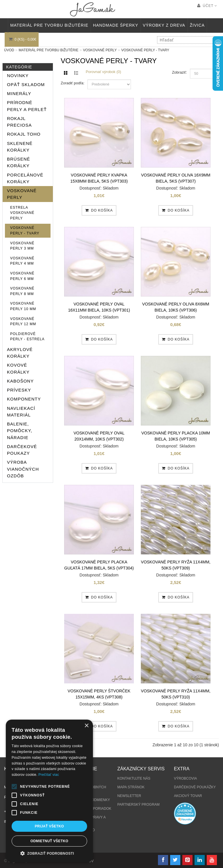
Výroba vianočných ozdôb (23, 469)
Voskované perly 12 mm (23, 322)
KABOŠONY (20, 381)
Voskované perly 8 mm (22, 291)
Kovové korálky (18, 368)
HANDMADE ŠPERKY (116, 25)
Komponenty (24, 399)
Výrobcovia (185, 778)
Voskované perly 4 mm (22, 261)
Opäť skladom (26, 84)
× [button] (86, 726)
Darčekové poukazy (22, 450)
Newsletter (129, 796)
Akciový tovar (188, 796)
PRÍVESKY (19, 390)
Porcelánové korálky (25, 178)
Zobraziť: (179, 72)
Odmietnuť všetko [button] (49, 841)
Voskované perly (100, 50)
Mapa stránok (131, 787)
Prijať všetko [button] (50, 826)
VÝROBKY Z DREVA (164, 25)
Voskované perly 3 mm (22, 246)
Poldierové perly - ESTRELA (27, 337)
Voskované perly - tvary (145, 50)
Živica (197, 25)
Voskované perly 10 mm (23, 306)
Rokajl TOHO (24, 134)
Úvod (9, 50)
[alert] (49, 791)
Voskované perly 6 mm (22, 276)
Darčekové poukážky (195, 787)
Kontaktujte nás (134, 778)
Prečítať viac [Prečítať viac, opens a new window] (49, 775)
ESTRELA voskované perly (22, 213)
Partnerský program (139, 805)
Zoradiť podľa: (73, 83)
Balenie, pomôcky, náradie (20, 431)
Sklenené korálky (20, 147)
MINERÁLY (19, 93)
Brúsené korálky (19, 162)
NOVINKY (18, 75)
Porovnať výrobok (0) (103, 72)
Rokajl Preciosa (19, 122)
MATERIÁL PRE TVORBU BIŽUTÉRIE (49, 25)
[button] (49, 853)
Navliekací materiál (21, 412)
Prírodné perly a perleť (27, 106)
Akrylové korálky (20, 353)
